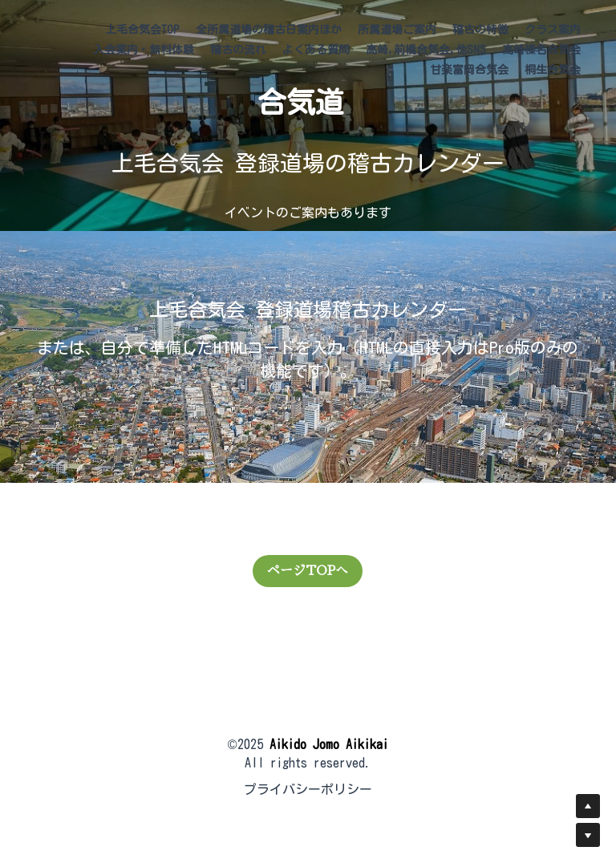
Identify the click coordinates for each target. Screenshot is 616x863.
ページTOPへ (308, 571)
